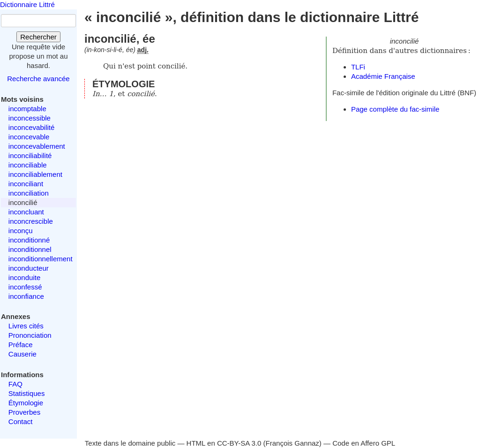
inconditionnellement (41, 259)
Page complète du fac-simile (395, 109)
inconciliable (28, 165)
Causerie (22, 354)
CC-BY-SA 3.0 (239, 443)
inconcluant (26, 212)
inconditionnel (30, 249)
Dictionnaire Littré (27, 4)
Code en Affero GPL (364, 443)
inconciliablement (35, 174)
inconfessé (25, 287)
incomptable (27, 109)
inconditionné (29, 240)
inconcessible (30, 118)
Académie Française (383, 76)
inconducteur (29, 268)
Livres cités (26, 326)
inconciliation (29, 193)
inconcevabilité (31, 127)
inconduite (24, 277)
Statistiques (27, 393)
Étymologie (26, 403)
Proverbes (24, 412)
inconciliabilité (30, 156)
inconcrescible (31, 221)
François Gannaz (292, 443)
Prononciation (30, 335)
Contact (21, 421)
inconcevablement (37, 146)
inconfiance (26, 296)
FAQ (15, 384)
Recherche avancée (38, 79)
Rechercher (38, 37)
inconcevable (29, 137)
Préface (21, 345)
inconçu (21, 231)
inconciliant (26, 184)
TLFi (358, 67)
